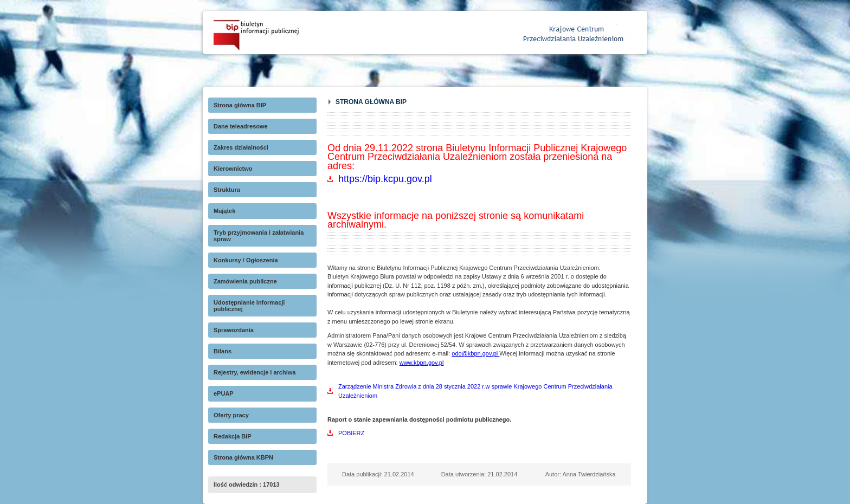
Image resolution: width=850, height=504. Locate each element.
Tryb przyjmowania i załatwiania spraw (259, 236)
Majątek (224, 211)
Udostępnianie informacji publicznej (249, 306)
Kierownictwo (233, 169)
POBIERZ (351, 433)
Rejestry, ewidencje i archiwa (255, 372)
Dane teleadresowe (241, 126)
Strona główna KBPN (243, 457)
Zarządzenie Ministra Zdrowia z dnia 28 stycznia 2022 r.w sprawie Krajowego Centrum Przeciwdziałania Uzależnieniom (475, 391)
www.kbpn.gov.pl (422, 363)
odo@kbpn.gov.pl (475, 353)
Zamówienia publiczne (245, 281)
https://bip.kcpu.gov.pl (385, 179)
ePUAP (224, 393)
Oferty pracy (231, 415)
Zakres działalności (241, 147)
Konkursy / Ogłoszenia (246, 260)
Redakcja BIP (233, 436)
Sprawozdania (234, 330)
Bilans (223, 351)
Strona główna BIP (240, 105)
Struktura (227, 190)
